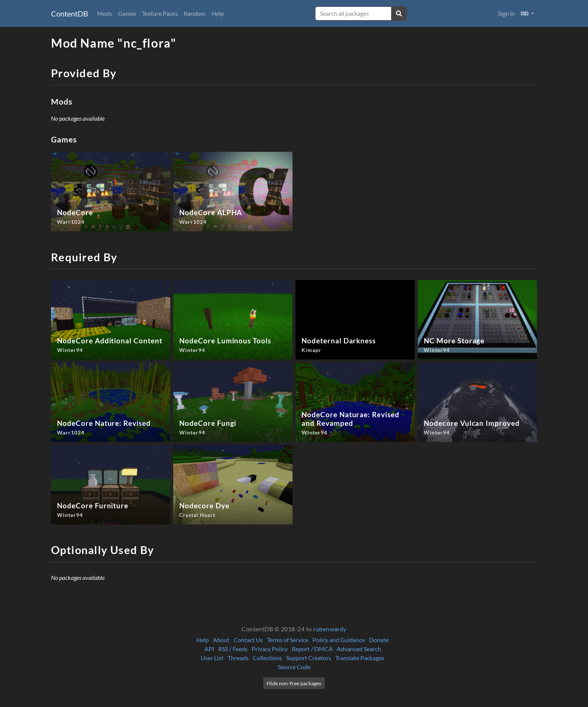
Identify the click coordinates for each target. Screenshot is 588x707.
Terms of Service (288, 640)
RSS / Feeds (233, 649)
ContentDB (70, 13)
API (209, 649)
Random (195, 13)
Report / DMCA (312, 649)
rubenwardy (330, 629)
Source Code (294, 667)
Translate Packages (360, 658)
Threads (238, 658)
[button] (527, 13)
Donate (379, 640)
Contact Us (248, 640)
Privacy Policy (270, 649)
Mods (105, 13)
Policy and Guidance (339, 640)
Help (218, 13)
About (221, 640)
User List (212, 658)
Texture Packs (160, 13)
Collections (267, 658)
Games (127, 13)
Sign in (506, 13)
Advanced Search (359, 649)
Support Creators (309, 658)
